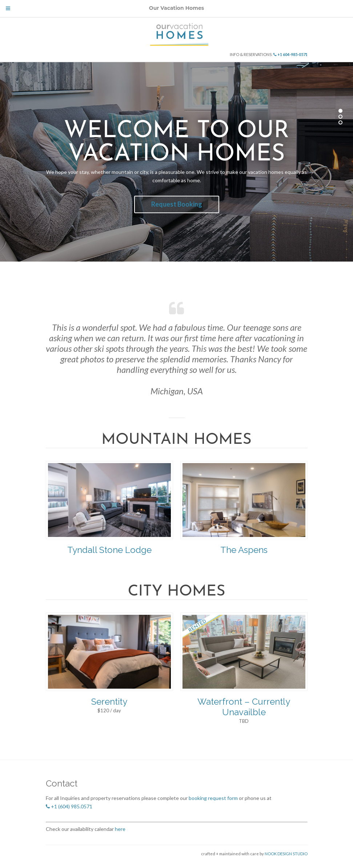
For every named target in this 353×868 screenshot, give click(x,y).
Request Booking (177, 204)
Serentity (109, 702)
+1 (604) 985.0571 (69, 806)
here (120, 829)
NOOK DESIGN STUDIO (286, 854)
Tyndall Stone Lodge (109, 550)
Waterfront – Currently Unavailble (244, 707)
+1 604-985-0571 (290, 54)
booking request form (213, 798)
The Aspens (244, 550)
